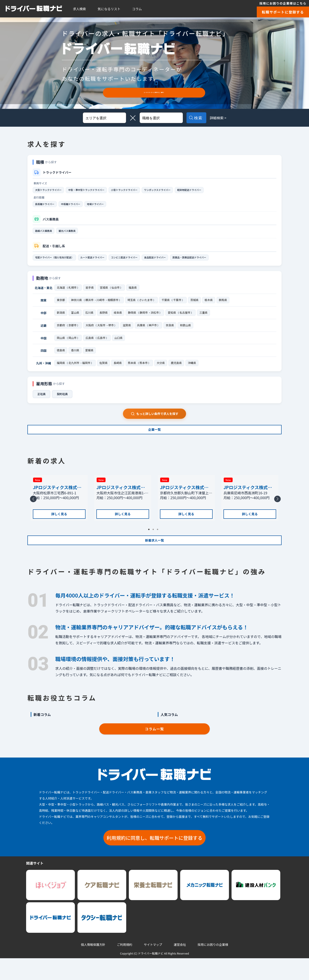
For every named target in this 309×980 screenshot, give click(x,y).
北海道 (61, 292)
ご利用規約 (124, 966)
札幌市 (73, 292)
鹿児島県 (178, 370)
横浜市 (90, 305)
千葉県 (168, 305)
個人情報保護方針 (93, 966)
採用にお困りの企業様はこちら (283, 3)
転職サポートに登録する (283, 12)
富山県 (75, 318)
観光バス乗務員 (74, 233)
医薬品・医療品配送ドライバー (220, 261)
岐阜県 (118, 318)
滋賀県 (129, 331)
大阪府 (90, 331)
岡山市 (73, 344)
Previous (32, 518)
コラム (137, 9)
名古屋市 (187, 318)
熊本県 (133, 370)
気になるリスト (109, 9)
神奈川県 (76, 305)
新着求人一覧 (154, 558)
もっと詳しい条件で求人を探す (155, 422)
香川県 (75, 357)
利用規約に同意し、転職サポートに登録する (154, 859)
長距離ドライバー (47, 206)
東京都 (61, 305)
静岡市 (144, 318)
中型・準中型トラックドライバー (97, 190)
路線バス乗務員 (46, 233)
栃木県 (212, 305)
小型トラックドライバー (142, 190)
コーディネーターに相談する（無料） (154, 93)
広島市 (103, 344)
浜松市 (155, 318)
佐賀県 (105, 370)
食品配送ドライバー (179, 261)
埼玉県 (133, 305)
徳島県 (61, 357)
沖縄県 (194, 370)
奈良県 (173, 331)
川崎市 (101, 305)
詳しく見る (59, 530)
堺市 (113, 331)
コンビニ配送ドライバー (142, 261)
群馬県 (226, 305)
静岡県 (132, 318)
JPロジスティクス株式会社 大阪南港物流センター (123, 500)
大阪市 (103, 331)
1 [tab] (150, 547)
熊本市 (145, 370)
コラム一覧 (154, 750)
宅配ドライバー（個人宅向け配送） (59, 261)
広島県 (90, 344)
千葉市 (180, 305)
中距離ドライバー (78, 206)
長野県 (103, 318)
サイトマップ (153, 966)
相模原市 (114, 305)
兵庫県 (143, 331)
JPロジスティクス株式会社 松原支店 (57, 500)
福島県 (134, 292)
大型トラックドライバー (52, 190)
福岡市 (87, 370)
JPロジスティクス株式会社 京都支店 (184, 500)
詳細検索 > (224, 118)
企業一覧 (154, 441)
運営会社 (180, 966)
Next (277, 518)
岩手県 (90, 292)
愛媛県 (89, 357)
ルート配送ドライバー (104, 261)
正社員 (42, 402)
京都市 (73, 331)
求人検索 (79, 9)
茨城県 (198, 305)
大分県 (163, 370)
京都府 (61, 331)
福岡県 (61, 370)
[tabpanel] (59, 515)
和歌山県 (188, 331)
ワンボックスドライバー (182, 190)
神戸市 (155, 331)
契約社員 (64, 402)
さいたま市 (148, 305)
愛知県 (173, 318)
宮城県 (105, 292)
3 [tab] (159, 547)
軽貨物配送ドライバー (220, 190)
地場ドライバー (108, 206)
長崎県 (119, 370)
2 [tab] (154, 547)
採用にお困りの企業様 (213, 966)
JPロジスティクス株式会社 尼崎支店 (248, 500)
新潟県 (61, 318)
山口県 (120, 344)
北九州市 (74, 370)
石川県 (89, 318)
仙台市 (117, 292)
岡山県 (61, 344)
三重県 (206, 318)
